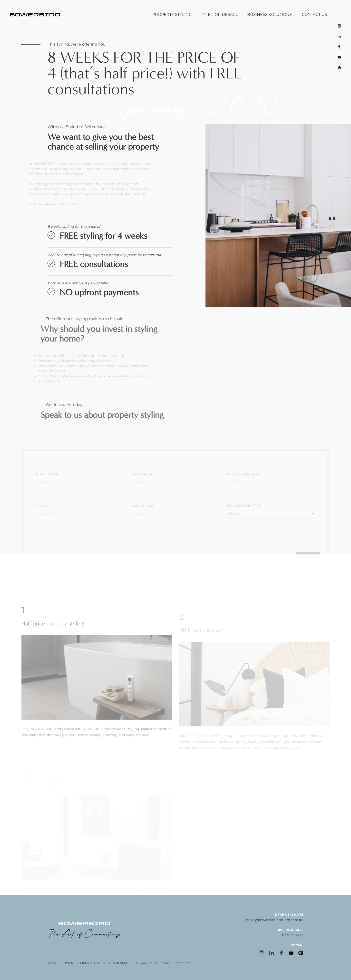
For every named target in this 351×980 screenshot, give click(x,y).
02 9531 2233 (293, 935)
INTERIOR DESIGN (219, 14)
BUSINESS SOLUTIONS (269, 14)
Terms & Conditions (175, 963)
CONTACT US (314, 14)
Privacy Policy (147, 963)
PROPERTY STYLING (172, 14)
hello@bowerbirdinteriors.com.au (275, 920)
